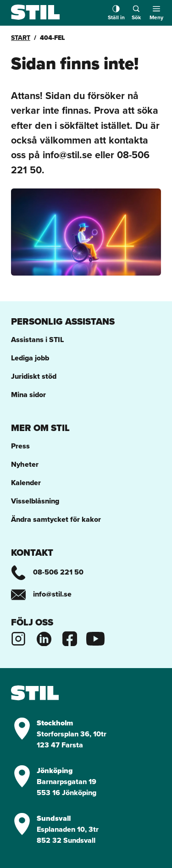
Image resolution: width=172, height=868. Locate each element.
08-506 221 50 (47, 572)
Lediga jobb (30, 358)
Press (20, 446)
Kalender (26, 483)
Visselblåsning (35, 501)
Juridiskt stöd (34, 376)
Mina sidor (28, 395)
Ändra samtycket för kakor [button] (56, 519)
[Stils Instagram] (18, 638)
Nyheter (25, 464)
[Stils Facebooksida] (70, 638)
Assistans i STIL (37, 340)
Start (21, 38)
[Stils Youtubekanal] (95, 638)
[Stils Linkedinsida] (44, 638)
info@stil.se (41, 594)
